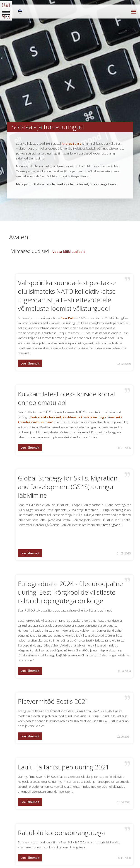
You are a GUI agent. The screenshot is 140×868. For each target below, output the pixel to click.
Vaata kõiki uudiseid (69, 252)
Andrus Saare (71, 143)
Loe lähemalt (30, 363)
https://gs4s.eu (113, 525)
